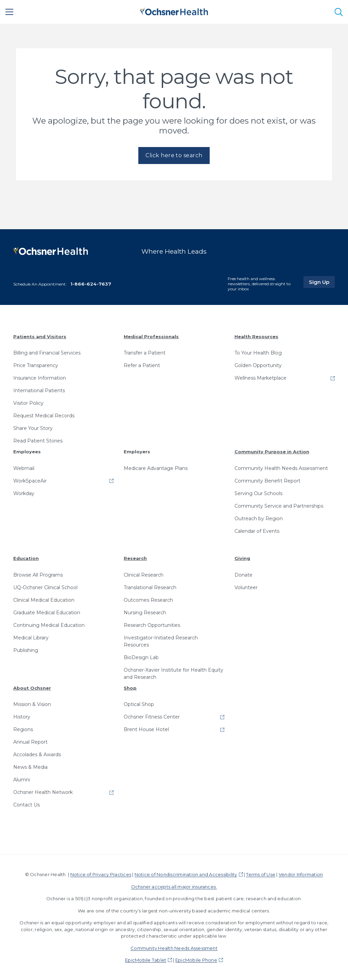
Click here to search (174, 155)
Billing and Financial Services (47, 353)
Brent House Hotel (146, 729)
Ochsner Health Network (43, 792)
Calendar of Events (257, 531)
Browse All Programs (38, 575)
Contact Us (27, 805)
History (22, 717)
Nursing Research (145, 613)
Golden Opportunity (258, 365)
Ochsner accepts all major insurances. (174, 887)
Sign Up (322, 282)
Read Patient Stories (38, 441)
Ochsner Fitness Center (152, 717)
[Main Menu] (10, 12)
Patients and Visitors (40, 337)
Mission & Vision (32, 704)
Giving (242, 558)
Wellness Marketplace (260, 378)
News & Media (30, 767)
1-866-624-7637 (91, 284)
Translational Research (150, 587)
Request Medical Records (44, 416)
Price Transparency (36, 365)
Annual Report (30, 742)
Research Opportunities (152, 625)
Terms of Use (261, 874)
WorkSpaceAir (30, 481)
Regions (23, 729)
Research (135, 558)
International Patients (39, 391)
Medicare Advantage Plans (156, 468)
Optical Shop (139, 704)
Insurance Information (40, 378)
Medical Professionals (151, 337)
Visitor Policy (28, 403)
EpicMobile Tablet (146, 960)
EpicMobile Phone (196, 960)
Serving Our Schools (258, 493)
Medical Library (31, 638)
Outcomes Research (148, 600)
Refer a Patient (142, 365)
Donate (243, 575)
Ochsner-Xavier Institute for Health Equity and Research (173, 674)
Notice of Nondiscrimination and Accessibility (186, 874)
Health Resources (256, 337)
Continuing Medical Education (49, 625)
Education (26, 558)
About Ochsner (32, 688)
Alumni (22, 780)
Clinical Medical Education (44, 600)
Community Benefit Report (267, 481)
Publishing (26, 650)
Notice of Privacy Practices (101, 874)
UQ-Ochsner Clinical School (45, 587)
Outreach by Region (259, 519)
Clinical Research (144, 575)
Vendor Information (301, 874)
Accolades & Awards (37, 755)
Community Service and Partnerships (279, 506)
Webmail (24, 468)
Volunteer (246, 587)
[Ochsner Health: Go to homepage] (174, 11)
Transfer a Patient (145, 353)
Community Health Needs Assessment (281, 468)
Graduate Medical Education (47, 613)
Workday (24, 493)
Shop (130, 688)
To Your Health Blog (258, 353)
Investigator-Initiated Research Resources (161, 641)
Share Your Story (33, 428)
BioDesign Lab (141, 657)
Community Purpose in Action (272, 452)
